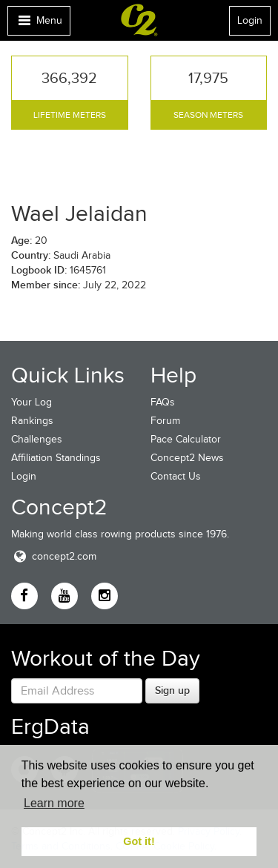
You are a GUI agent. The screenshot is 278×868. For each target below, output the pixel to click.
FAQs (163, 402)
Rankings (32, 421)
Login (250, 20)
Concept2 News (187, 458)
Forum (165, 421)
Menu (39, 24)
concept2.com (54, 556)
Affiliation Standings (56, 458)
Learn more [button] (54, 803)
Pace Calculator (186, 439)
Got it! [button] (139, 841)
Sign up (172, 690)
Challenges (37, 439)
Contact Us (176, 476)
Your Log (32, 402)
